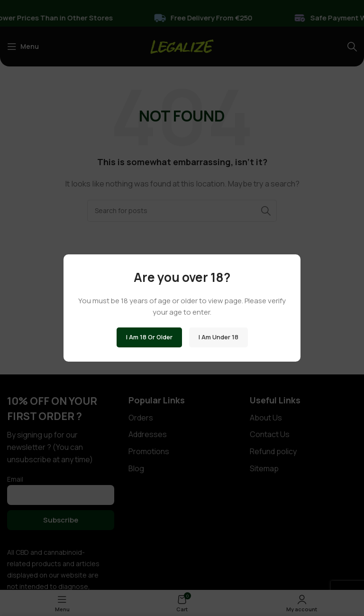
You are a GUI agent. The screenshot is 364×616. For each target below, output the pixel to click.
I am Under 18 (218, 337)
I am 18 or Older (149, 337)
